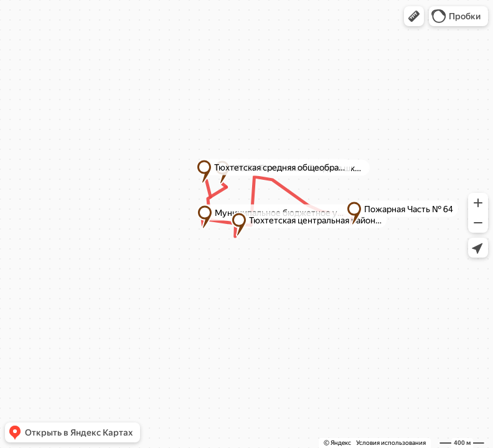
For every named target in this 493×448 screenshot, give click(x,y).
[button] (414, 16)
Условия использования (391, 443)
